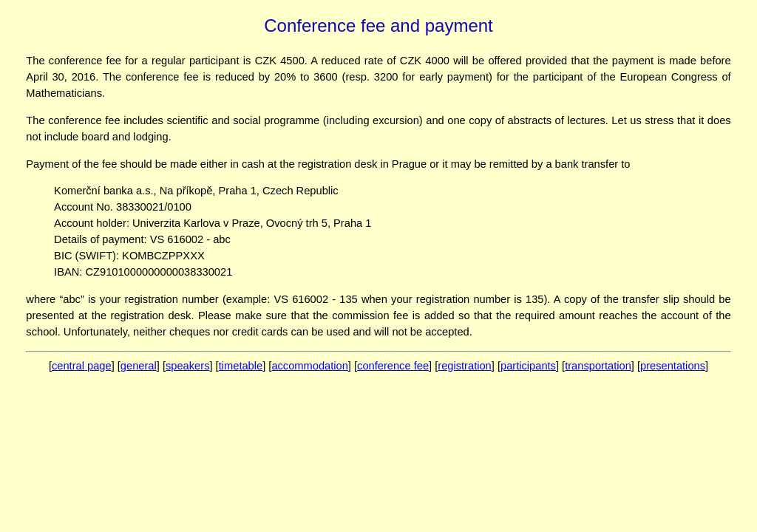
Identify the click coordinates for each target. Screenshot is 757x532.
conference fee (393, 366)
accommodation (309, 366)
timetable (241, 366)
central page (82, 366)
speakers (187, 366)
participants (528, 366)
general (139, 366)
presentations (673, 366)
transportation (598, 366)
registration (465, 366)
